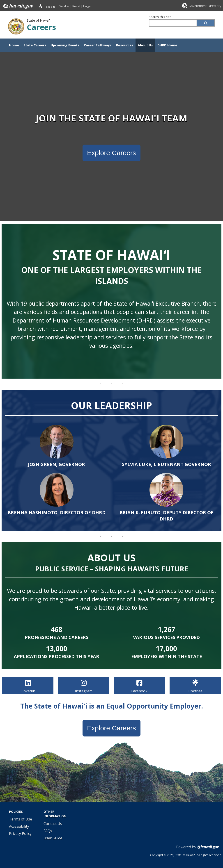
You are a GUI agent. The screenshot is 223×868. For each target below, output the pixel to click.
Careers (41, 27)
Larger (87, 6)
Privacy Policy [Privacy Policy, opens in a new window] (20, 834)
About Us (145, 45)
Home (14, 45)
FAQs (48, 831)
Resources (125, 45)
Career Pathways (98, 45)
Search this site (160, 17)
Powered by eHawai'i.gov (198, 849)
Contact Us (53, 824)
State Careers (35, 45)
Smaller (64, 6)
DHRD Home (167, 45)
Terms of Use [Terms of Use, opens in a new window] (21, 819)
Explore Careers (111, 153)
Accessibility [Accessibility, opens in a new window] (19, 826)
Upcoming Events (65, 45)
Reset (76, 6)
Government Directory (205, 6)
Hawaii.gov (18, 6)
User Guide (53, 838)
